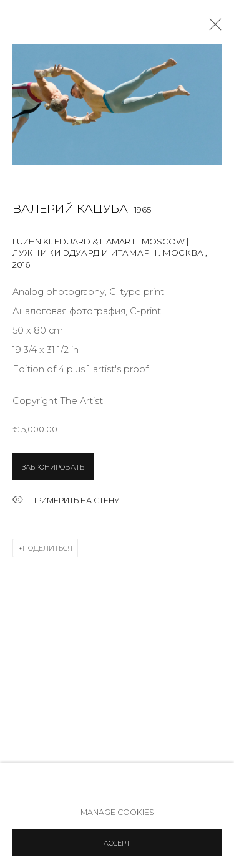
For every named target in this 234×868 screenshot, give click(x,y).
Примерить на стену (66, 501)
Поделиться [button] (47, 548)
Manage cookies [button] (117, 812)
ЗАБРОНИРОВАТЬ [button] (53, 467)
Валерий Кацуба (70, 209)
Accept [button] (117, 843)
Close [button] (212, 28)
